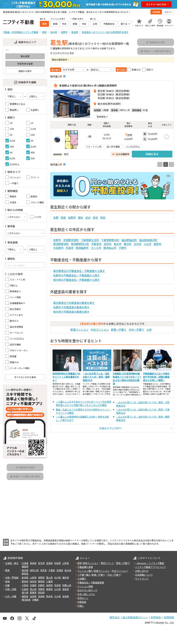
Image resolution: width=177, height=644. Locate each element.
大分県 (58, 596)
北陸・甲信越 (12, 577)
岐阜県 (33, 581)
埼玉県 (44, 570)
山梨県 (33, 577)
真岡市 (157, 244)
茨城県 (60, 570)
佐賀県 (33, 596)
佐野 (56, 217)
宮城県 (49, 563)
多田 (103, 217)
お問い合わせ (142, 571)
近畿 (7, 585)
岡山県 (33, 589)
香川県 (25, 592)
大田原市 (58, 248)
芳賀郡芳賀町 (71, 240)
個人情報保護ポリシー (135, 617)
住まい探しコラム (86, 594)
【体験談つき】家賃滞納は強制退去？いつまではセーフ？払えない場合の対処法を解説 (127, 378)
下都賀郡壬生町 (90, 240)
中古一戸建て (136, 330)
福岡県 (25, 596)
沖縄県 (35, 600)
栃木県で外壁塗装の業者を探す (71, 312)
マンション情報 (85, 586)
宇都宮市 (96, 244)
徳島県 (66, 589)
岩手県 (41, 563)
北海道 (25, 563)
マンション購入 (85, 571)
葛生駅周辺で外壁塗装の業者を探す (74, 303)
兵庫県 (33, 585)
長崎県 (41, 596)
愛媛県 (33, 592)
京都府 (41, 585)
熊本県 (49, 596)
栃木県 (68, 570)
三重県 (49, 581)
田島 (63, 217)
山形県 (66, 563)
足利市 (108, 244)
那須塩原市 (82, 248)
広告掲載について (144, 575)
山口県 (58, 589)
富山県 (49, 577)
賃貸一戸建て (123, 563)
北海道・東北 (12, 563)
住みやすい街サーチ (87, 590)
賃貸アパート (107, 563)
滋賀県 (49, 585)
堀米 (81, 217)
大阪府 (25, 585)
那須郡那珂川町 (80, 244)
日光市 (138, 244)
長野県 (41, 577)
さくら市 (96, 248)
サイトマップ (142, 579)
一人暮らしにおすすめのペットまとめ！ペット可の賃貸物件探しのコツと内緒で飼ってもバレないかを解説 (84, 403)
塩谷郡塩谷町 (129, 240)
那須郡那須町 (61, 244)
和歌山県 (67, 585)
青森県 (33, 563)
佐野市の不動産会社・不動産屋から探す (77, 275)
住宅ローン (83, 598)
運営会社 (115, 617)
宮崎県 (66, 596)
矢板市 (70, 248)
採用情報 (169, 617)
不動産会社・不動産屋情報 (91, 582)
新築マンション (79, 330)
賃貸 (80, 563)
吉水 (88, 217)
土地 (149, 330)
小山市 (147, 244)
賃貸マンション (91, 563)
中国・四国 (11, 589)
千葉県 (52, 570)
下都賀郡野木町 (110, 240)
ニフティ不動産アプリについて (151, 567)
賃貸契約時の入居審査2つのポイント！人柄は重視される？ (66, 377)
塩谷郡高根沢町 (148, 240)
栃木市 (118, 244)
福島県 (25, 566)
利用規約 (156, 617)
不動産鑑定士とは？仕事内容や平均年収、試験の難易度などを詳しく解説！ (156, 377)
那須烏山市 (110, 248)
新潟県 (25, 577)
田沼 (95, 217)
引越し (81, 606)
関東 (7, 570)
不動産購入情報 (85, 567)
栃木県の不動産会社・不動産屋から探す (77, 280)
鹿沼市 (128, 244)
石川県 (58, 577)
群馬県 (25, 574)
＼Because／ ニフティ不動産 (150, 563)
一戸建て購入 (84, 575)
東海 (7, 581)
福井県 (66, 577)
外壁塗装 (82, 602)
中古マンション (100, 330)
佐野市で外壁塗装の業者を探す (71, 307)
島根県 (49, 589)
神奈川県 (34, 570)
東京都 (25, 570)
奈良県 (58, 585)
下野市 (122, 248)
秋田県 (58, 563)
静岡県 (41, 581)
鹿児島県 (26, 600)
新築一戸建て (119, 330)
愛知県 (25, 581)
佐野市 (72, 217)
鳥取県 (41, 589)
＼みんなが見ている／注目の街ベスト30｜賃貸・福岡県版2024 (96, 377)
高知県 (41, 592)
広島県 (25, 589)
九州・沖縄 (11, 596)
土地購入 (82, 579)
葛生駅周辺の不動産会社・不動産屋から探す (79, 271)
